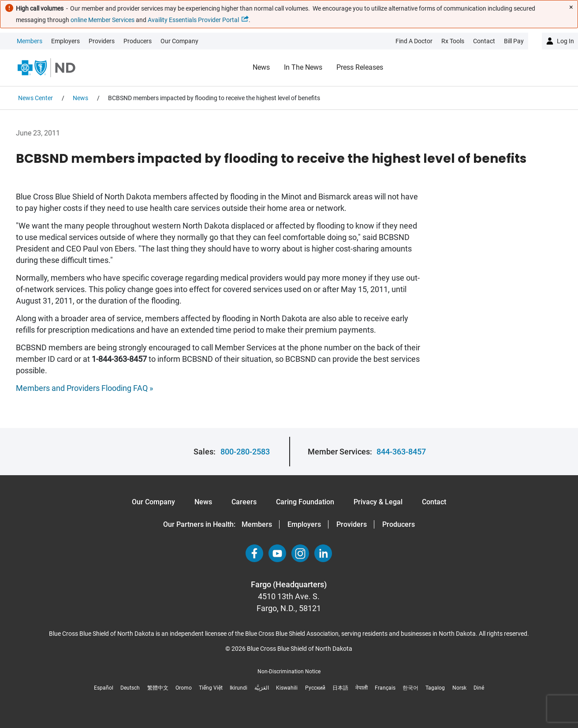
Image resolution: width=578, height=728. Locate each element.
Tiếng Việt (211, 688)
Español (104, 688)
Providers (102, 41)
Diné (479, 688)
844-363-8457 (401, 452)
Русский (315, 688)
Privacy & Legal (378, 502)
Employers (65, 41)
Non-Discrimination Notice (289, 672)
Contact (434, 502)
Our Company (179, 41)
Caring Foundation (305, 502)
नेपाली (362, 688)
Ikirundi (239, 688)
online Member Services (103, 20)
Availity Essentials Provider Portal (193, 20)
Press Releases (360, 67)
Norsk (459, 688)
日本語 (340, 688)
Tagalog (435, 688)
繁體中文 (158, 688)
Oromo (184, 688)
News (261, 67)
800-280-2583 (245, 452)
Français (385, 688)
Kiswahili (287, 688)
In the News (303, 67)
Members (30, 41)
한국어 (410, 688)
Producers (138, 41)
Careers (244, 502)
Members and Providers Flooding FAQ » (84, 388)
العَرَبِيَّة (262, 688)
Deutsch (130, 688)
